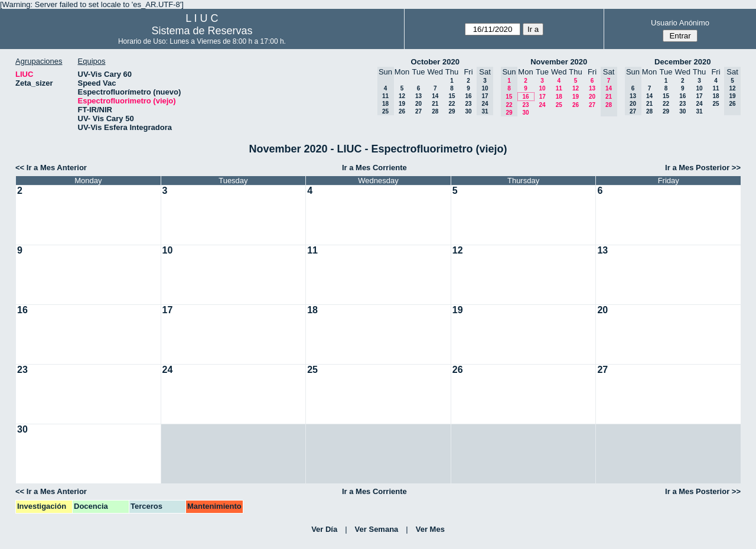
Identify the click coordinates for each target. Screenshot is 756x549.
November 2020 (559, 62)
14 (435, 96)
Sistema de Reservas (202, 31)
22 (452, 104)
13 (418, 96)
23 (468, 104)
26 (402, 111)
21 (435, 104)
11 (559, 88)
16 (468, 96)
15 (452, 96)
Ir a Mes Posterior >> (703, 168)
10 (542, 88)
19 (402, 104)
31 (699, 111)
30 (468, 111)
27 (418, 111)
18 (559, 97)
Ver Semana (377, 529)
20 (418, 104)
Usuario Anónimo (680, 23)
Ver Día (324, 529)
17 (542, 97)
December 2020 (682, 62)
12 (402, 96)
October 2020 (435, 62)
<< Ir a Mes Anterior (51, 168)
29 (452, 111)
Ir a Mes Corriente (374, 168)
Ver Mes (430, 529)
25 (559, 105)
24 (542, 105)
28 (435, 111)
